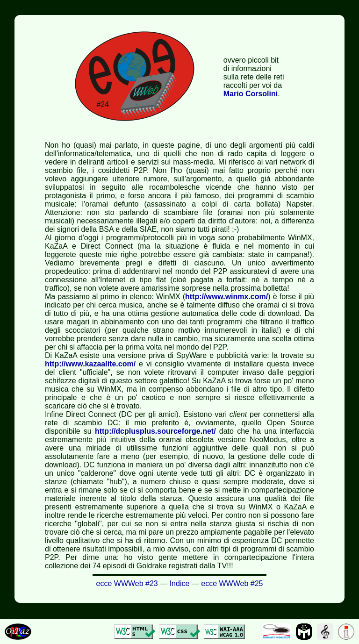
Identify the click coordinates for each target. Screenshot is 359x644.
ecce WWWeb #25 (232, 583)
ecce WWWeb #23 (127, 583)
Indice (180, 583)
